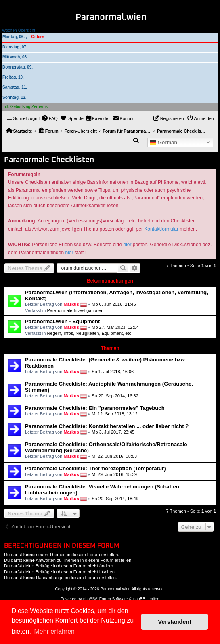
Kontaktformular (161, 229)
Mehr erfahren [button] (54, 631)
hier (127, 245)
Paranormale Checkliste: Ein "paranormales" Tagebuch (95, 408)
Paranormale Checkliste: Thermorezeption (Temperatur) (95, 468)
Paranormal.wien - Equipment (62, 321)
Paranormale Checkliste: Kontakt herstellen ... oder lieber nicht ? (107, 426)
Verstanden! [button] (175, 622)
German (163, 142)
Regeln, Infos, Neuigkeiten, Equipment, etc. (90, 333)
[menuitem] (50, 118)
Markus (71, 304)
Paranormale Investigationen (75, 310)
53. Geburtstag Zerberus (26, 107)
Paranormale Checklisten (49, 160)
